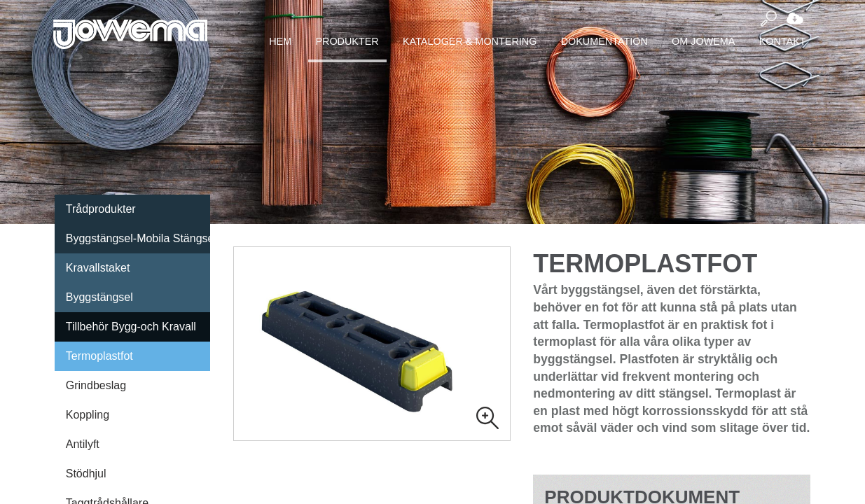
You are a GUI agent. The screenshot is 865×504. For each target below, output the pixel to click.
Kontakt (783, 41)
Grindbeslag (96, 385)
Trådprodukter (101, 209)
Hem (280, 41)
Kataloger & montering (470, 41)
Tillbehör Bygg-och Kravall (131, 327)
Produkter (347, 41)
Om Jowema (703, 41)
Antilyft (83, 444)
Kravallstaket (98, 268)
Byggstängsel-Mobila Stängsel (138, 238)
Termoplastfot (99, 356)
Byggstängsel (99, 297)
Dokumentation (604, 41)
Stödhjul (86, 474)
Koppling (88, 415)
